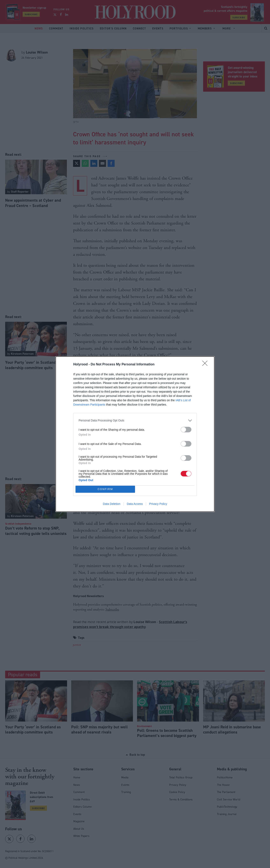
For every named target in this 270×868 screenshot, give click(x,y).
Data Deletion (112, 504)
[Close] (206, 365)
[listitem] (135, 421)
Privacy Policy (158, 504)
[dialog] (135, 434)
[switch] (186, 430)
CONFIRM (105, 489)
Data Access (135, 504)
